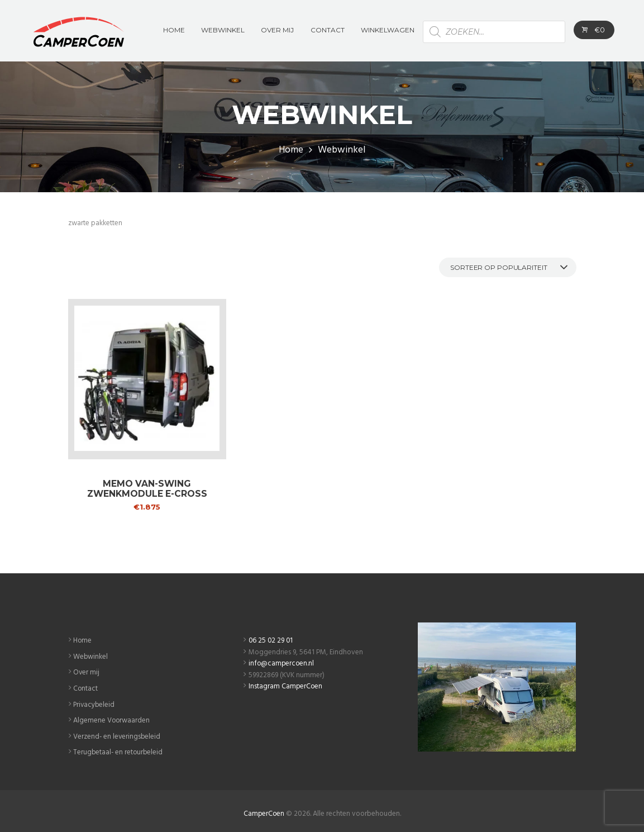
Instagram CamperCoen (286, 686)
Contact (86, 688)
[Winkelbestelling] (505, 267)
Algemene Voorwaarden (112, 719)
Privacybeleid (95, 703)
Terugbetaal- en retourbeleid (119, 750)
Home (291, 150)
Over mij (87, 672)
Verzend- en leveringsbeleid (118, 734)
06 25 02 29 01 (271, 641)
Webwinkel (91, 656)
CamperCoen (264, 810)
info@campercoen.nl (282, 664)
